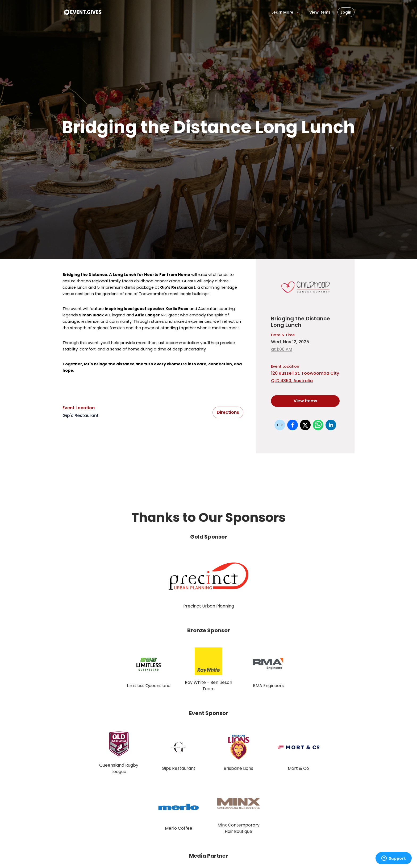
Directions (228, 412)
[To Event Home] (82, 12)
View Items (320, 12)
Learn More (286, 12)
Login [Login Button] (346, 12)
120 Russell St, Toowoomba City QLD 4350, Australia (305, 377)
